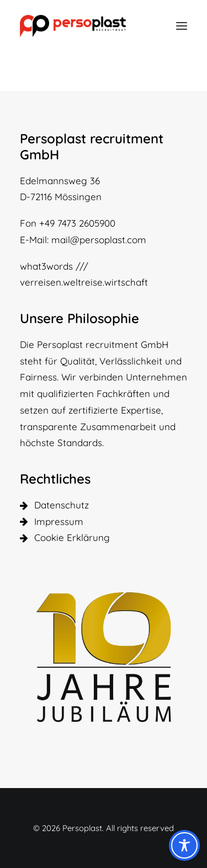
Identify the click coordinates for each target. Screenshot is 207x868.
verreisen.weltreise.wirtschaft (84, 282)
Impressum (59, 521)
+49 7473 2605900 (77, 223)
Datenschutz (62, 505)
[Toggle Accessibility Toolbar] (184, 845)
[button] (182, 26)
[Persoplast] (73, 26)
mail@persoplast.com (99, 240)
